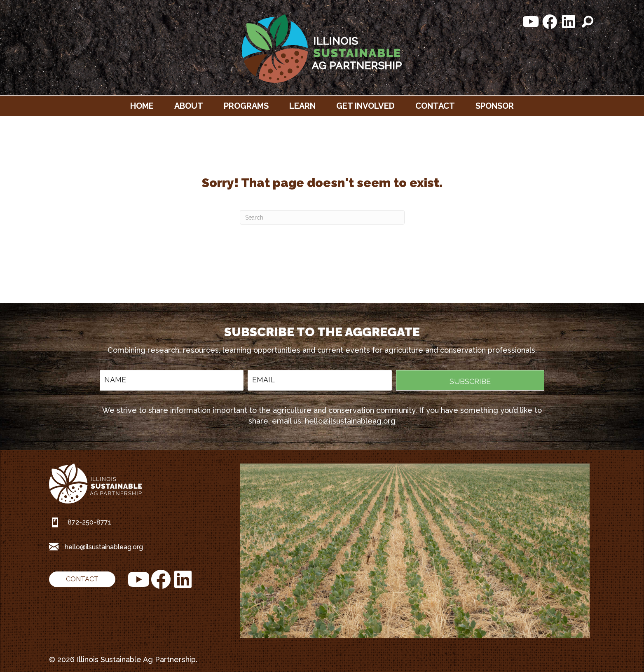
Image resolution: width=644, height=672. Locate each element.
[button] (531, 22)
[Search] (322, 217)
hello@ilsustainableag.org (350, 421)
